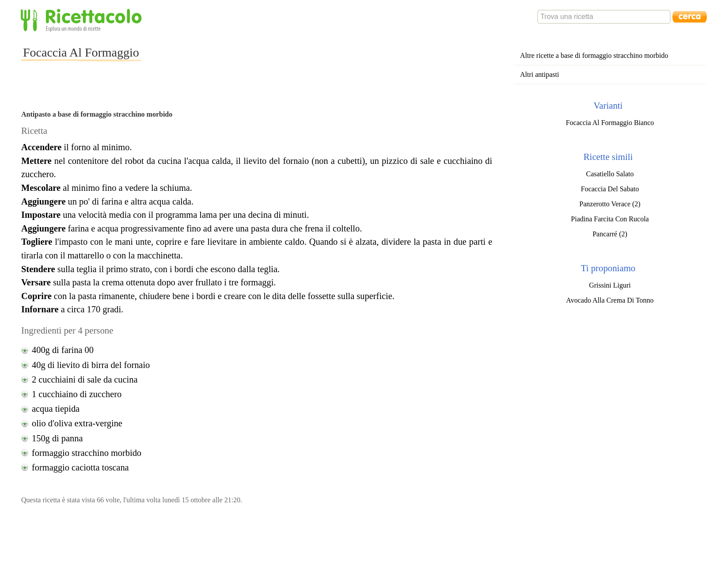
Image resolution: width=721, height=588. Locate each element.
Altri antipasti (539, 74)
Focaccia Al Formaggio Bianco (610, 123)
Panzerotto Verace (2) (610, 204)
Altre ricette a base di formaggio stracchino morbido (594, 55)
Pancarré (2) (610, 234)
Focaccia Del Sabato (610, 189)
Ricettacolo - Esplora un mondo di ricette (83, 20)
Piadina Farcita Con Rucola (610, 219)
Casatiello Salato (610, 174)
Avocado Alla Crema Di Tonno (610, 300)
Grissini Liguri (610, 285)
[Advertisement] (302, 59)
